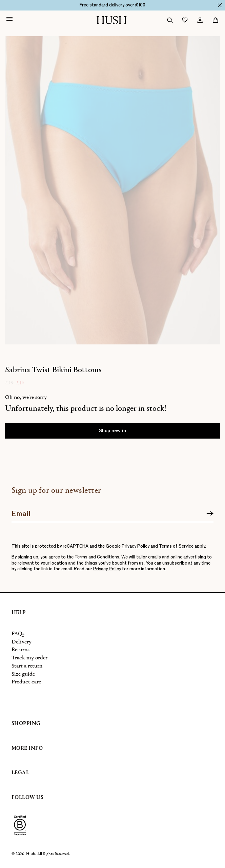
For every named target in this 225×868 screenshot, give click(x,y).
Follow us (28, 798)
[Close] (220, 5)
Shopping (26, 724)
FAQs (18, 634)
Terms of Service (176, 546)
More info (27, 748)
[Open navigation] (9, 20)
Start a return (27, 666)
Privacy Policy (136, 546)
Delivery (22, 642)
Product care (26, 682)
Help (19, 613)
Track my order (29, 658)
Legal (21, 773)
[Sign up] (210, 514)
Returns (21, 650)
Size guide (23, 674)
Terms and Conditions (97, 557)
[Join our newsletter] (113, 511)
